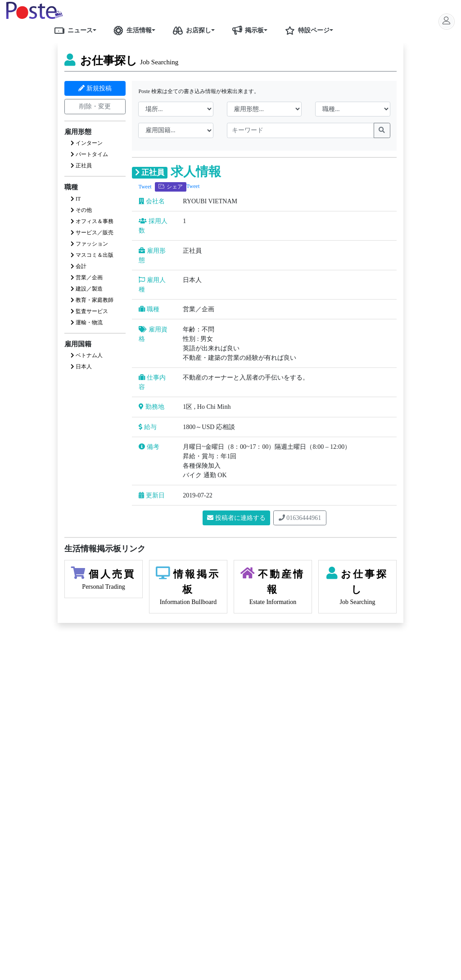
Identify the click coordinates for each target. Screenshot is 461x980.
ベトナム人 (87, 355)
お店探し (190, 30)
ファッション (89, 244)
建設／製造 (87, 289)
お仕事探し (121, 60)
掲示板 (246, 30)
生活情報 (131, 30)
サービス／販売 (92, 233)
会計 (79, 266)
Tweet (145, 187)
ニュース (72, 30)
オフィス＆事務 (92, 221)
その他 (81, 210)
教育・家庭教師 (92, 300)
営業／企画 (87, 277)
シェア (171, 187)
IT (76, 199)
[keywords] (301, 130)
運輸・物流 (87, 322)
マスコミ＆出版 (92, 255)
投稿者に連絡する (236, 518)
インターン (87, 143)
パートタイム (89, 154)
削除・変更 (95, 106)
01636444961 (300, 518)
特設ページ (306, 30)
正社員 (81, 166)
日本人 (81, 367)
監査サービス (89, 311)
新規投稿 (95, 88)
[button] (98, 30)
